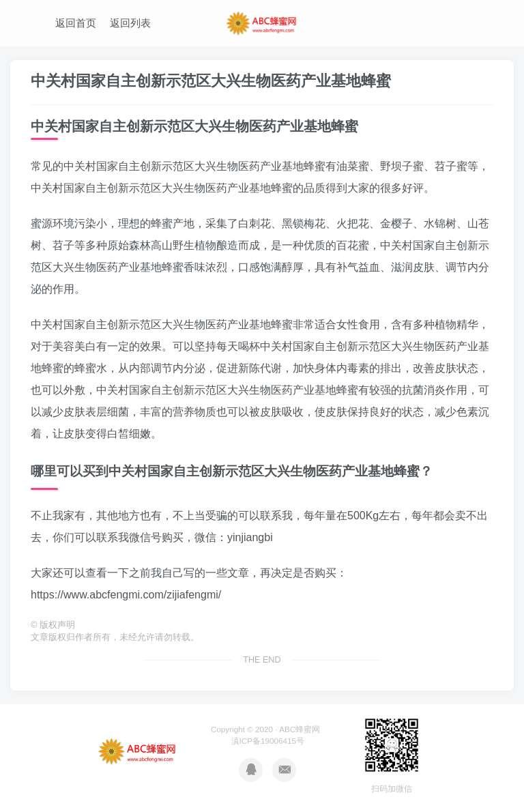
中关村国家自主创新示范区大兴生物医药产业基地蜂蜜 (211, 81)
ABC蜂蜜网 (300, 729)
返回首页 (76, 23)
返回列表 (130, 23)
